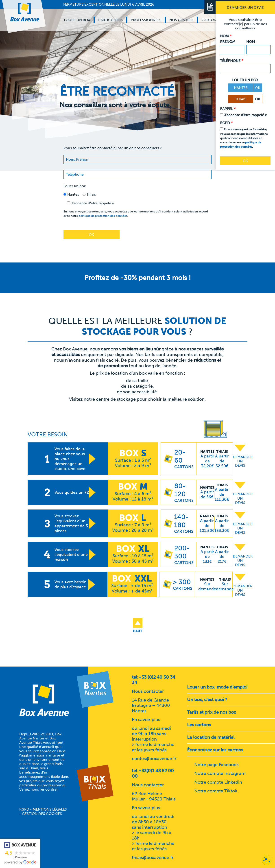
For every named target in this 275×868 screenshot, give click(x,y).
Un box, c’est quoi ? (207, 700)
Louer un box (77, 20)
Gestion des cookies (42, 814)
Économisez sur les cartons (215, 750)
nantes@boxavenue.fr (154, 759)
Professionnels (146, 20)
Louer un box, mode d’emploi (217, 687)
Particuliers (110, 20)
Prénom (228, 42)
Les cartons (199, 725)
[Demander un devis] (245, 8)
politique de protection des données (103, 216)
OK (258, 88)
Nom (251, 42)
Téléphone (232, 61)
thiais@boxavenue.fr (153, 857)
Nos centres (181, 20)
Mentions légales (50, 809)
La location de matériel (211, 737)
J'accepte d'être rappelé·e (245, 115)
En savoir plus (146, 719)
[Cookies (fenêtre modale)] (267, 860)
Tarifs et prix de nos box (212, 712)
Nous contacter (148, 691)
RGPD (24, 809)
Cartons (210, 20)
